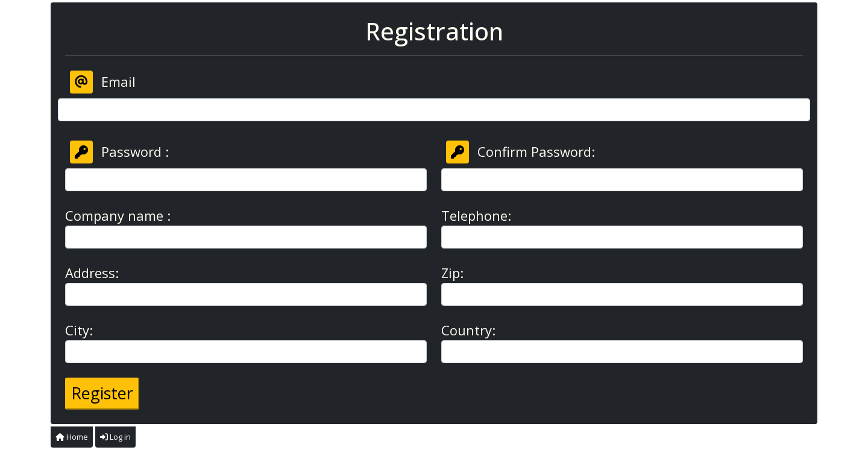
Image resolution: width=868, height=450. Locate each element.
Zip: (452, 273)
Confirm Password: (520, 152)
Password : (119, 152)
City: (79, 330)
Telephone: (476, 215)
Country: (468, 330)
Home (72, 437)
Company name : (118, 215)
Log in (115, 437)
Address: (92, 273)
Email (103, 82)
